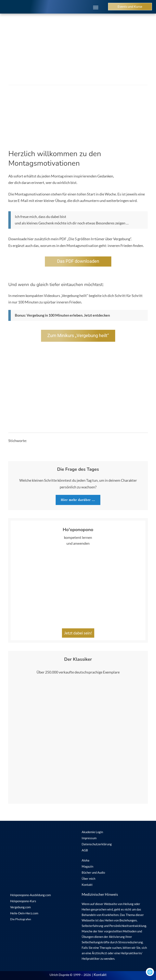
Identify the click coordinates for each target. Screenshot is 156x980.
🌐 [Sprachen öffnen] (150, 972)
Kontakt (100, 975)
